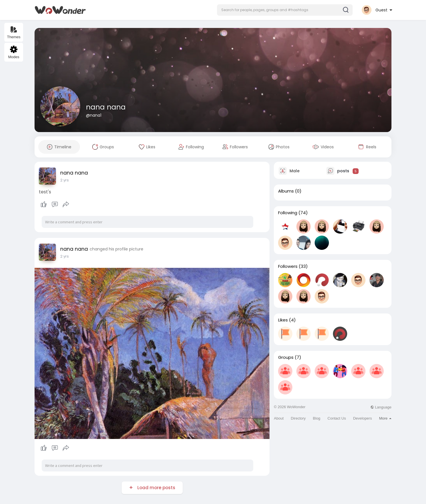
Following (288, 213)
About (279, 418)
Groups (286, 357)
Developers (363, 418)
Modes (14, 52)
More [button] (385, 418)
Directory (298, 418)
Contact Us (337, 418)
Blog (317, 418)
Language (381, 407)
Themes (14, 32)
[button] (285, 10)
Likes (283, 320)
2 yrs (65, 180)
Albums (286, 191)
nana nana (106, 107)
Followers (288, 266)
